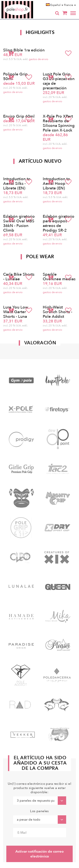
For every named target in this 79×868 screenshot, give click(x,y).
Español (55, 5)
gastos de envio (39, 59)
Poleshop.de (27, 2)
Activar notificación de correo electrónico (39, 854)
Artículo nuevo (40, 161)
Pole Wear (40, 257)
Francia (70, 5)
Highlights (40, 32)
